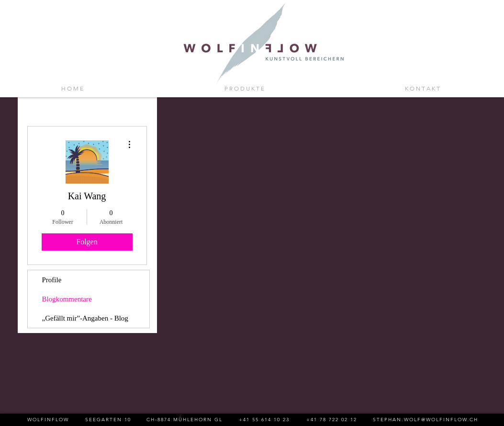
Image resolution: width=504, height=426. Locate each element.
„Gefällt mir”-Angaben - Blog (85, 318)
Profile (52, 280)
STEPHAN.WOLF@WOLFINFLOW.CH (426, 420)
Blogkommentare (67, 299)
